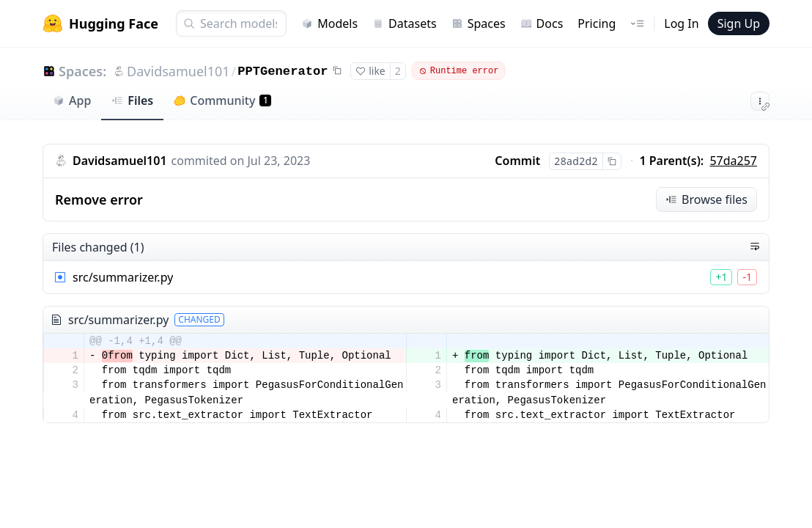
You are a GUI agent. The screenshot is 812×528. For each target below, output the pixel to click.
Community (222, 100)
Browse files (706, 199)
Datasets (405, 23)
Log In (681, 23)
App (72, 100)
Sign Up (739, 23)
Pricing (597, 23)
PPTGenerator (283, 71)
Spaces (479, 23)
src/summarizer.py (123, 277)
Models (329, 23)
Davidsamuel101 (178, 71)
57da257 (733, 161)
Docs (542, 23)
